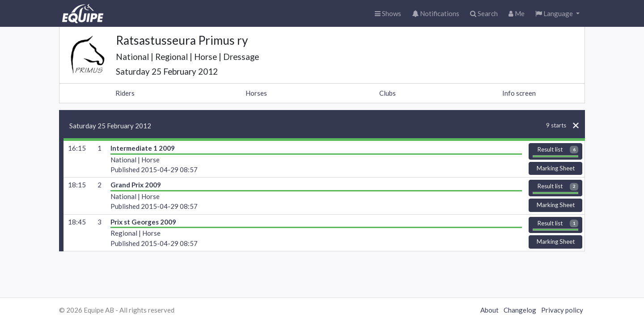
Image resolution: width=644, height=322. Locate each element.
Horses (256, 93)
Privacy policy (562, 310)
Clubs (388, 93)
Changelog (520, 310)
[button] (557, 14)
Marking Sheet (556, 168)
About (489, 310)
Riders (125, 93)
